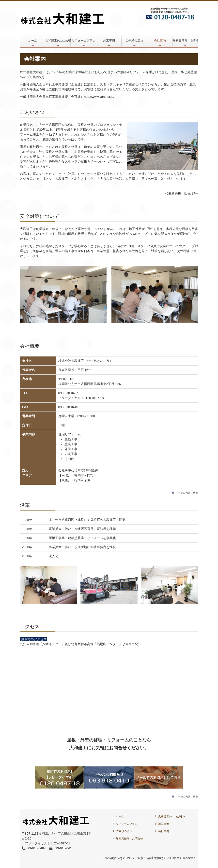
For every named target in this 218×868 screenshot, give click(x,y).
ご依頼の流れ (134, 41)
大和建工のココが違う (58, 41)
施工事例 (109, 41)
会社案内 (160, 41)
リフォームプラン (84, 41)
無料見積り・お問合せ (185, 41)
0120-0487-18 (94, 398)
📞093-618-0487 (34, 848)
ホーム (33, 41)
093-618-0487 (68, 393)
